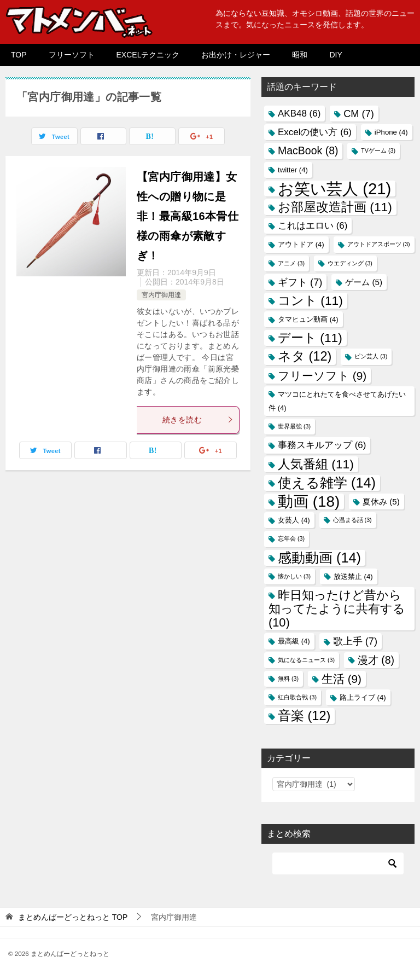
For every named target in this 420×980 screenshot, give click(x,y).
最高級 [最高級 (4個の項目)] (294, 641)
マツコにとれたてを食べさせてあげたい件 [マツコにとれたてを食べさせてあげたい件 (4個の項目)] (337, 401)
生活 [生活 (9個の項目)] (342, 679)
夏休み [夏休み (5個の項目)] (381, 501)
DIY (336, 55)
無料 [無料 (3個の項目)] (288, 679)
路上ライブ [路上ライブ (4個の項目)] (363, 697)
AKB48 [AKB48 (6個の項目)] (299, 114)
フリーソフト (72, 55)
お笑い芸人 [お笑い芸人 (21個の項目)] (334, 189)
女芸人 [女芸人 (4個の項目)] (294, 520)
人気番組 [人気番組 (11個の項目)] (316, 464)
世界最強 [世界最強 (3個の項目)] (294, 426)
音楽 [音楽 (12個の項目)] (304, 716)
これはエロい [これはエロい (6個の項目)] (313, 226)
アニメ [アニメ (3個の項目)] (291, 263)
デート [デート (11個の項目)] (310, 338)
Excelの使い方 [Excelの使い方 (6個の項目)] (315, 132)
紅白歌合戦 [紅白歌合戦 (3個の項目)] (297, 697)
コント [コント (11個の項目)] (310, 300)
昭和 (300, 55)
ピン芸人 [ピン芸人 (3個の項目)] (371, 356)
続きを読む (198, 420)
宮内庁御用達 (161, 295)
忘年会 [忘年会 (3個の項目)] (291, 538)
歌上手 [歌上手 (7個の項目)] (355, 641)
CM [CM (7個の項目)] (359, 114)
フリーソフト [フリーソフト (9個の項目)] (322, 376)
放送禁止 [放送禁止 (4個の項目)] (353, 576)
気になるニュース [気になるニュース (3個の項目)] (306, 660)
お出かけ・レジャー (236, 55)
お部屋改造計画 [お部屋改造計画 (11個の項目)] (335, 207)
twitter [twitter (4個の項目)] (293, 170)
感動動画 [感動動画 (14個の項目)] (319, 558)
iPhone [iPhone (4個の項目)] (391, 132)
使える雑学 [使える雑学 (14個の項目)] (327, 483)
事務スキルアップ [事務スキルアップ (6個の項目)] (322, 445)
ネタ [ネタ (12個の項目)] (305, 356)
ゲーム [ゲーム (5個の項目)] (364, 282)
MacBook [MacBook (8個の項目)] (308, 150)
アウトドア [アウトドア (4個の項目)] (301, 244)
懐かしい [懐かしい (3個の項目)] (294, 576)
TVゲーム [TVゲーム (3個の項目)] (378, 150)
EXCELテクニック (148, 55)
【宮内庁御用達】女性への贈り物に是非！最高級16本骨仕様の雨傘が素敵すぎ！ (188, 216)
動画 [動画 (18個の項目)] (309, 501)
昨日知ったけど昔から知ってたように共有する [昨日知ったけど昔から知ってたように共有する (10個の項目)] (337, 609)
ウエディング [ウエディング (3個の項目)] (350, 263)
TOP (19, 55)
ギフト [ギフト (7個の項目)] (300, 282)
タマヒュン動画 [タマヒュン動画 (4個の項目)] (308, 319)
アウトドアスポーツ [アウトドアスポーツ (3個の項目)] (379, 244)
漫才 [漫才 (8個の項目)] (376, 660)
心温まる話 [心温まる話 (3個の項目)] (352, 520)
